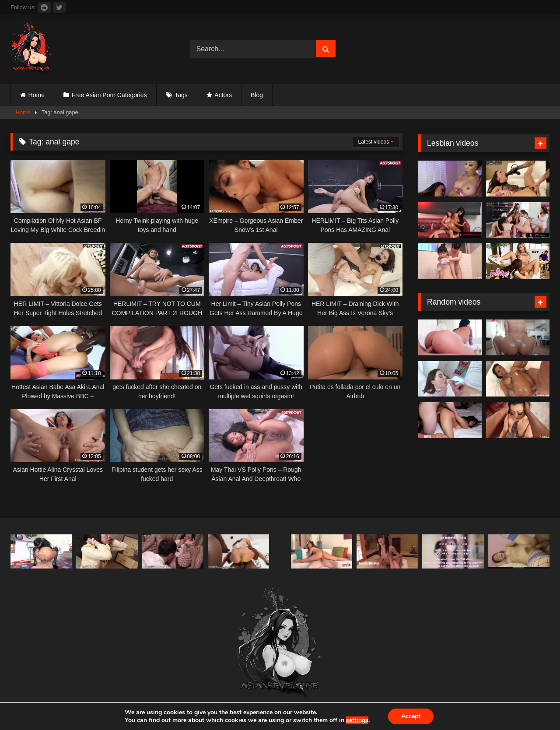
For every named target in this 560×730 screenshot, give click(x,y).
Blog (257, 95)
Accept (411, 716)
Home (37, 95)
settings (357, 720)
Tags (181, 95)
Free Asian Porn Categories (109, 95)
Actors (223, 95)
